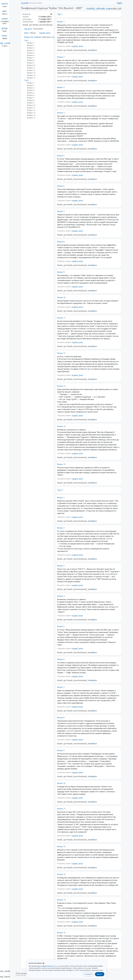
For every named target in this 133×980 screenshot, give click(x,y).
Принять (100, 974)
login (119, 3)
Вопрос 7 (61, 211)
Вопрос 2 (61, 57)
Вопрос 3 (61, 87)
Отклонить (88, 974)
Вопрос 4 (61, 113)
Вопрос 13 (61, 386)
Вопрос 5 (61, 156)
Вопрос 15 (61, 464)
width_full (116, 9)
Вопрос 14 (61, 426)
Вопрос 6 (61, 186)
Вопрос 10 (61, 297)
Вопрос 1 (61, 22)
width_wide (105, 9)
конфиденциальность (48, 966)
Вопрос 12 (61, 353)
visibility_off (93, 9)
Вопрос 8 (61, 242)
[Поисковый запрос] (71, 3)
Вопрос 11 (61, 318)
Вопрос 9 (61, 272)
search (24, 3)
